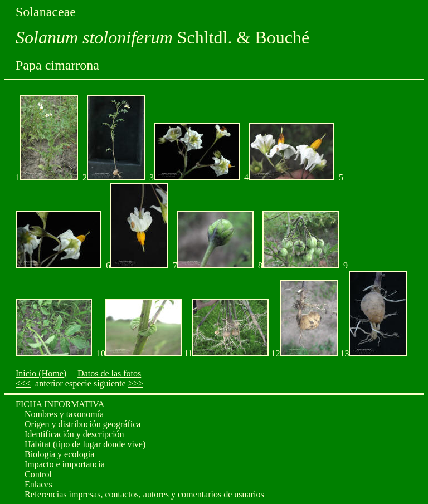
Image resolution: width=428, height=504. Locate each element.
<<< (23, 383)
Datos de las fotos (109, 373)
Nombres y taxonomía (64, 414)
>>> (136, 383)
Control (38, 474)
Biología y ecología (59, 454)
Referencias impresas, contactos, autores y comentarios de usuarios (144, 494)
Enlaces (38, 484)
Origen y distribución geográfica (82, 424)
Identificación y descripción (74, 434)
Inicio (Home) (41, 373)
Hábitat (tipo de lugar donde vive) (85, 444)
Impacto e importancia (65, 464)
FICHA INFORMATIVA (60, 404)
